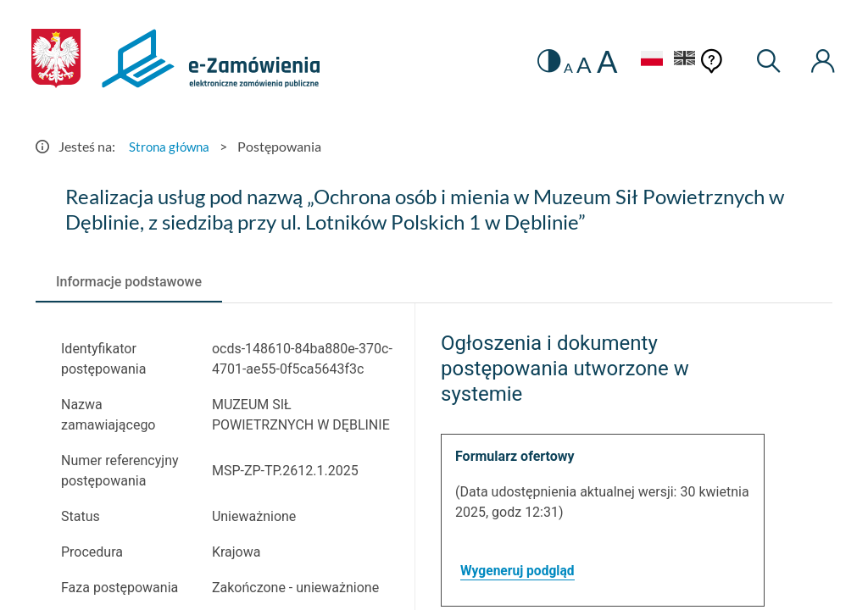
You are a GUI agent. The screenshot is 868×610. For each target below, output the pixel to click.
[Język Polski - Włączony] (645, 61)
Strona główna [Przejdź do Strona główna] (171, 146)
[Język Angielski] (682, 61)
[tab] (129, 282)
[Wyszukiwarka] (766, 61)
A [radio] (562, 68)
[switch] (541, 61)
